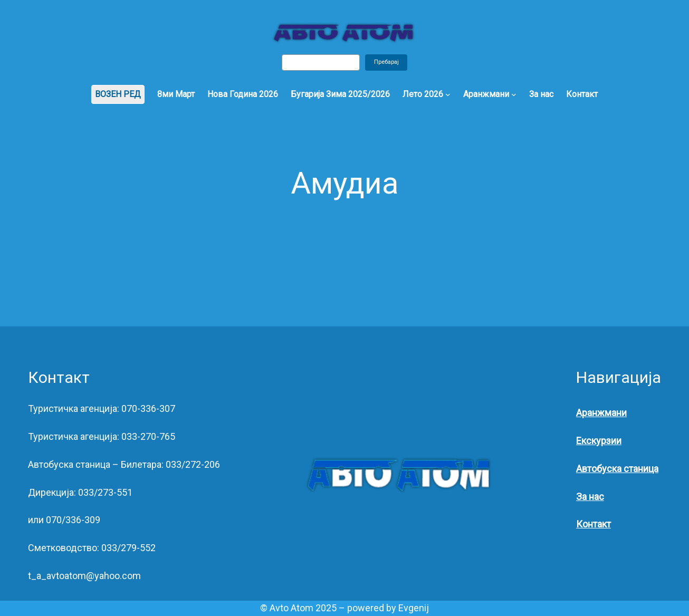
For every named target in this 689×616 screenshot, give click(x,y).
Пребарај (386, 62)
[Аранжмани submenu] (514, 94)
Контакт (594, 524)
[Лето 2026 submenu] (448, 94)
